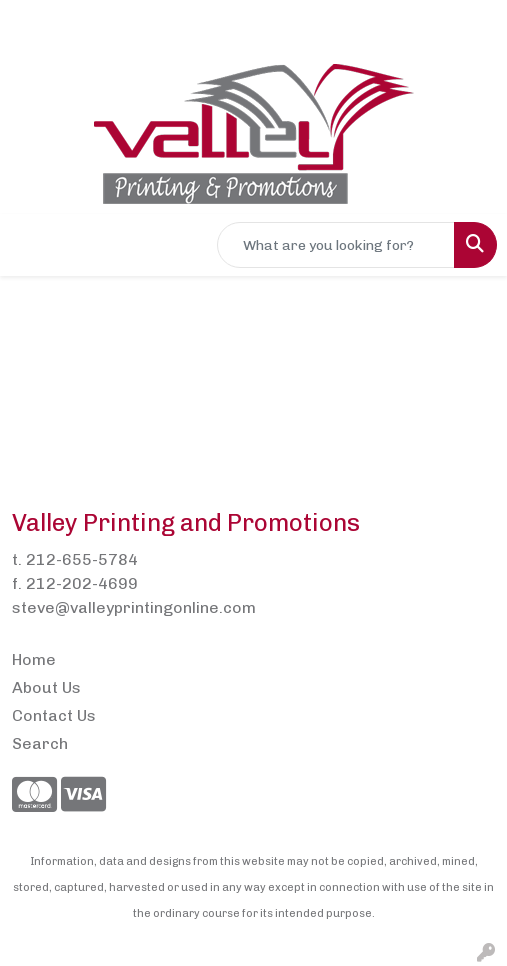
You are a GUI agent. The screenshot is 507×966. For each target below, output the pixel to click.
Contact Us (54, 715)
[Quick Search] (336, 245)
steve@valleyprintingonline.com (134, 607)
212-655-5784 (82, 559)
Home (34, 659)
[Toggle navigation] (31, 245)
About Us (46, 687)
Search (40, 743)
